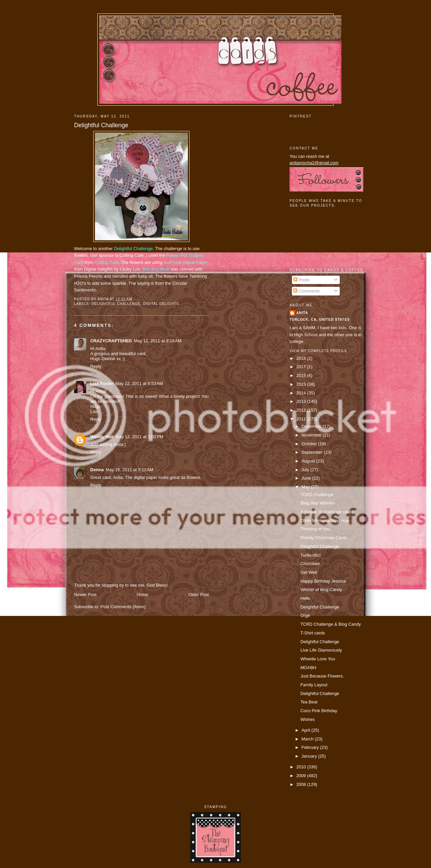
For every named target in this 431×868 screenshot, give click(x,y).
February (311, 747)
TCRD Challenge (317, 495)
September (312, 452)
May (306, 487)
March (308, 739)
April (306, 730)
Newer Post (85, 595)
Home (142, 595)
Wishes (307, 719)
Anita (302, 313)
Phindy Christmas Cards (324, 538)
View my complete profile (318, 351)
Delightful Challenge (101, 125)
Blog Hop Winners (318, 503)
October (310, 444)
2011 (302, 419)
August (309, 461)
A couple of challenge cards (327, 512)
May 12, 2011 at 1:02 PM (139, 437)
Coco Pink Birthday (319, 711)
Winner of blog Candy (321, 589)
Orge (305, 615)
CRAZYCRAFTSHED (111, 341)
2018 (302, 358)
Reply (96, 366)
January (310, 756)
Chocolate (310, 564)
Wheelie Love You (318, 659)
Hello (305, 598)
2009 (302, 776)
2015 (302, 384)
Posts (301, 280)
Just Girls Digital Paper (186, 262)
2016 (302, 375)
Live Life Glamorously (321, 650)
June (307, 478)
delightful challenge (116, 304)
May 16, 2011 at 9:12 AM (129, 470)
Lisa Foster (102, 384)
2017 (302, 367)
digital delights (161, 304)
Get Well (309, 572)
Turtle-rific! (310, 555)
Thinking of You (315, 529)
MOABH (308, 668)
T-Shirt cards (313, 633)
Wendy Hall (102, 437)
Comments (306, 291)
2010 (302, 767)
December (312, 426)
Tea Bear (309, 702)
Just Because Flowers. (322, 676)
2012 (302, 410)
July (306, 470)
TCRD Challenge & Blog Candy (330, 624)
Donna (97, 470)
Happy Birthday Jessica (323, 581)
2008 (302, 784)
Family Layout (314, 685)
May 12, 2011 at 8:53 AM (139, 384)
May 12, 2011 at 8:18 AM (158, 341)
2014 (302, 393)
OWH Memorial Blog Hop (325, 520)
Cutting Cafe (107, 262)
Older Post (198, 595)
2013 (302, 401)
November (312, 435)
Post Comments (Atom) (123, 607)
